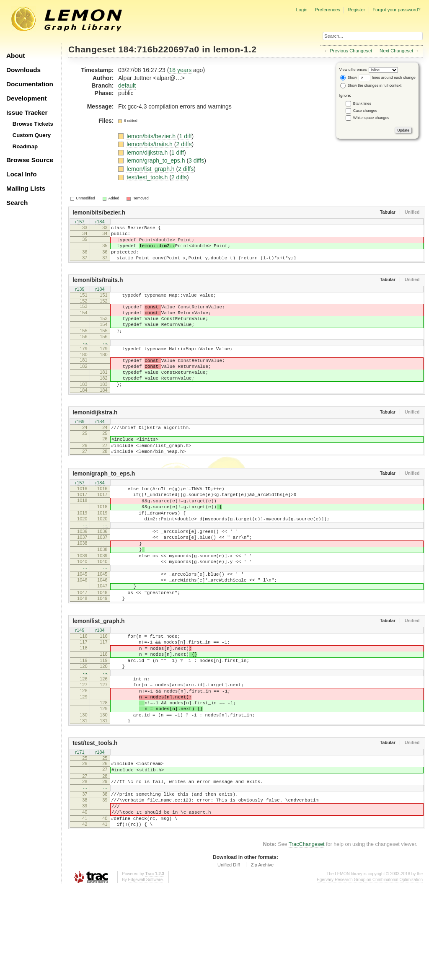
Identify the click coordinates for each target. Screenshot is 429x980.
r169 (80, 448)
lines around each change (387, 78)
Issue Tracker (27, 112)
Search (17, 203)
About (16, 56)
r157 (80, 222)
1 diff (185, 136)
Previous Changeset (351, 51)
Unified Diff (229, 957)
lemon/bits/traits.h (150, 144)
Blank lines (362, 103)
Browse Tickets (33, 124)
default (127, 85)
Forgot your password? (396, 10)
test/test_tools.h (148, 177)
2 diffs (184, 144)
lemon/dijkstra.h (148, 153)
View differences (353, 70)
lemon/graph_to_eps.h (156, 160)
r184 (100, 222)
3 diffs (196, 160)
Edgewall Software (145, 971)
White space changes (371, 118)
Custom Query (32, 135)
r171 (80, 831)
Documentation (30, 84)
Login (301, 10)
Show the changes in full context (371, 85)
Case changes (365, 111)
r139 (80, 299)
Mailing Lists (26, 188)
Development (27, 98)
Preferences (328, 10)
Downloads (23, 70)
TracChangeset (307, 936)
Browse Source (30, 160)
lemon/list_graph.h (151, 169)
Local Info (22, 174)
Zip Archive (262, 957)
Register (357, 10)
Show (349, 78)
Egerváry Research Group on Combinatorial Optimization (370, 971)
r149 (80, 688)
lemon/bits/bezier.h (152, 136)
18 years (180, 70)
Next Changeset (396, 51)
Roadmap (25, 146)
